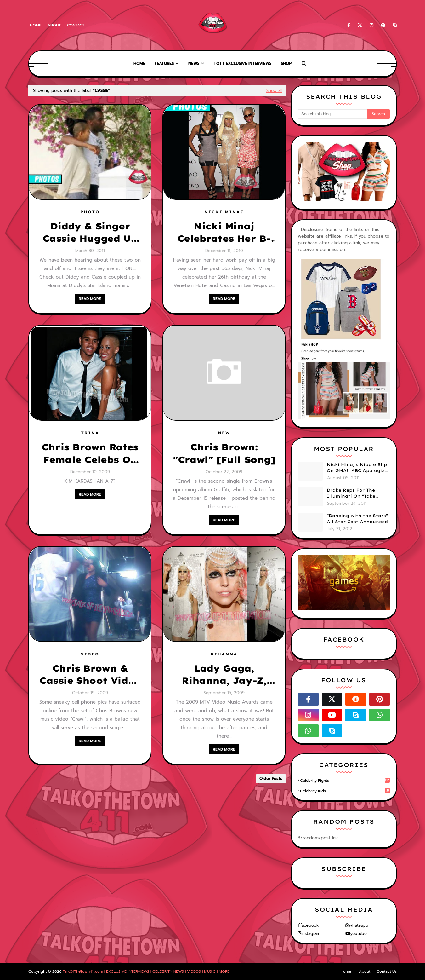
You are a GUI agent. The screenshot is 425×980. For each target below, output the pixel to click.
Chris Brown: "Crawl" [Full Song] (224, 453)
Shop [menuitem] (286, 63)
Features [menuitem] (164, 63)
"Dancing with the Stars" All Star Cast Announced (357, 519)
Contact (76, 25)
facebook (309, 925)
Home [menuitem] (139, 63)
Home (36, 25)
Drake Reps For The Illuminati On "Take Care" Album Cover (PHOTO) (351, 493)
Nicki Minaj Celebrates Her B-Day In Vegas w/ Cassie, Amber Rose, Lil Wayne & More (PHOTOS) (224, 233)
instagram (311, 934)
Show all (274, 91)
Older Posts (271, 778)
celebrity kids (345, 791)
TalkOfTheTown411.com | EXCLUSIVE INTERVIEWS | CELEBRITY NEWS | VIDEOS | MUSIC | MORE (146, 971)
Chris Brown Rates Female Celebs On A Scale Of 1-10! (90, 453)
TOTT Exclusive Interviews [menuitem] (243, 63)
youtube (358, 934)
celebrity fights (345, 781)
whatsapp (359, 925)
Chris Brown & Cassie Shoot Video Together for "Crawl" (90, 675)
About (54, 25)
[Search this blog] (332, 114)
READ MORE (90, 299)
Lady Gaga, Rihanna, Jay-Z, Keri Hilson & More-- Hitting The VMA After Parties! (224, 675)
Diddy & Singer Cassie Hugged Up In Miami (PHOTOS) (90, 233)
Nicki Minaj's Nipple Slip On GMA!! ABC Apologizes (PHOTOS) (358, 468)
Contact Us (387, 971)
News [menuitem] (194, 63)
